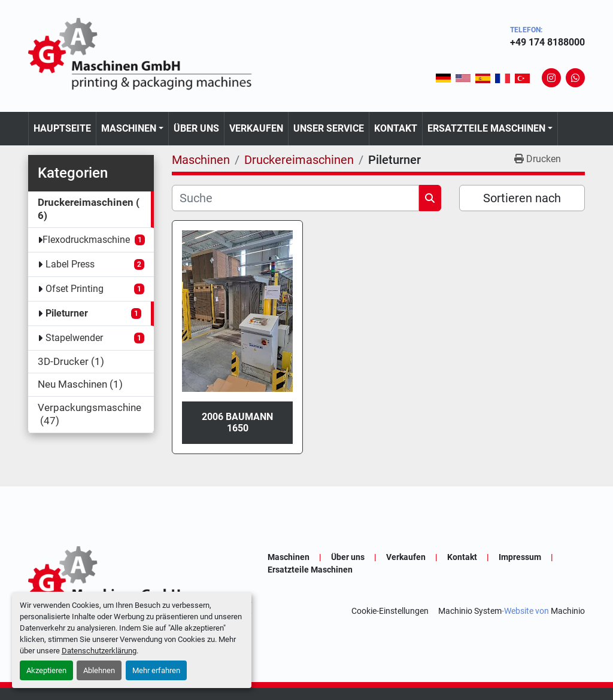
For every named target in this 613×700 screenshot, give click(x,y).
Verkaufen (256, 128)
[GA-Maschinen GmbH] (148, 584)
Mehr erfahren (156, 670)
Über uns (196, 128)
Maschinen (129, 128)
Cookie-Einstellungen (390, 611)
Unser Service (329, 128)
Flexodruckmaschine (86, 240)
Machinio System (470, 611)
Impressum (520, 557)
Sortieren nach (522, 198)
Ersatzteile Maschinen (486, 128)
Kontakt (396, 128)
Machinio (568, 611)
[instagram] (551, 78)
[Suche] (295, 198)
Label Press (70, 264)
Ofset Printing (75, 289)
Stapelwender (74, 338)
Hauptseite (62, 128)
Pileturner (67, 313)
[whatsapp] (575, 78)
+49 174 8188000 (547, 42)
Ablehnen (99, 670)
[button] (132, 129)
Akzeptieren (46, 670)
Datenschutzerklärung (99, 651)
